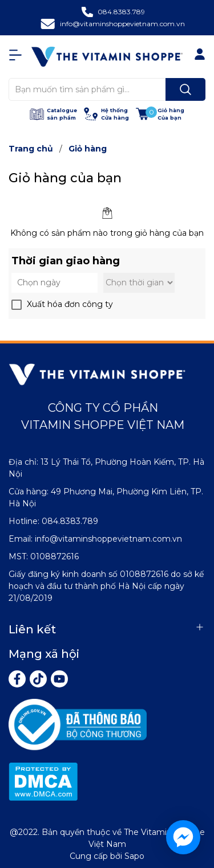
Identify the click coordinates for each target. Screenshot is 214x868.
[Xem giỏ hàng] (160, 114)
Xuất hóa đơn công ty (70, 304)
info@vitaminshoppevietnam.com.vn (122, 24)
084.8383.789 (121, 12)
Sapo (134, 856)
